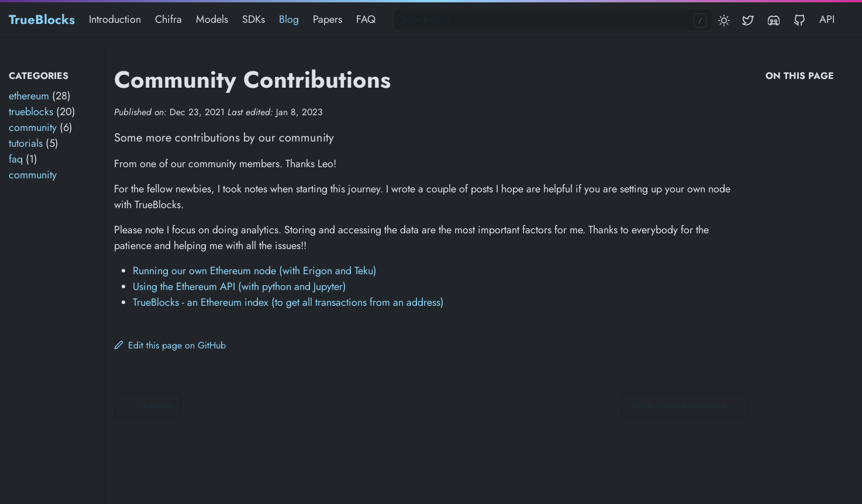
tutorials (26, 143)
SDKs (254, 19)
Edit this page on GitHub (170, 345)
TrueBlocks (42, 19)
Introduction (115, 19)
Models (212, 19)
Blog (289, 19)
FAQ (366, 19)
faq (16, 159)
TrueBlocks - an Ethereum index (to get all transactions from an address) (288, 302)
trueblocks (31, 112)
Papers (327, 19)
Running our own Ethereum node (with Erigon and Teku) (255, 271)
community (33, 127)
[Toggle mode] (725, 20)
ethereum (29, 96)
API (827, 19)
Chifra (168, 19)
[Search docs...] (553, 20)
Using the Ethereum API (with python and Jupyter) (239, 286)
